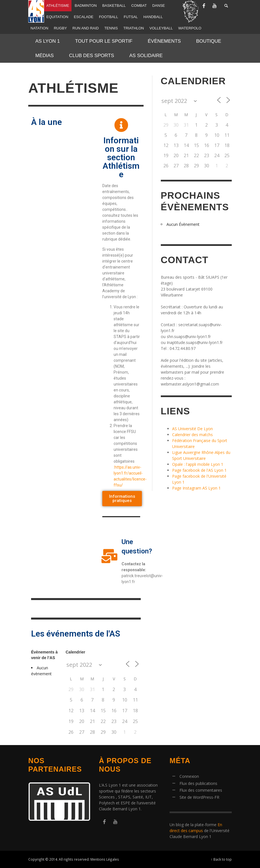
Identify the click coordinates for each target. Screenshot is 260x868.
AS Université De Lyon (192, 429)
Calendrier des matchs (192, 435)
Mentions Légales (105, 859)
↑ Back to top (221, 859)
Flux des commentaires (201, 790)
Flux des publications (198, 783)
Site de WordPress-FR (199, 797)
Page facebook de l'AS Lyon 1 (199, 470)
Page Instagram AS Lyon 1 (196, 488)
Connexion (189, 776)
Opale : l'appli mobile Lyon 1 (198, 464)
